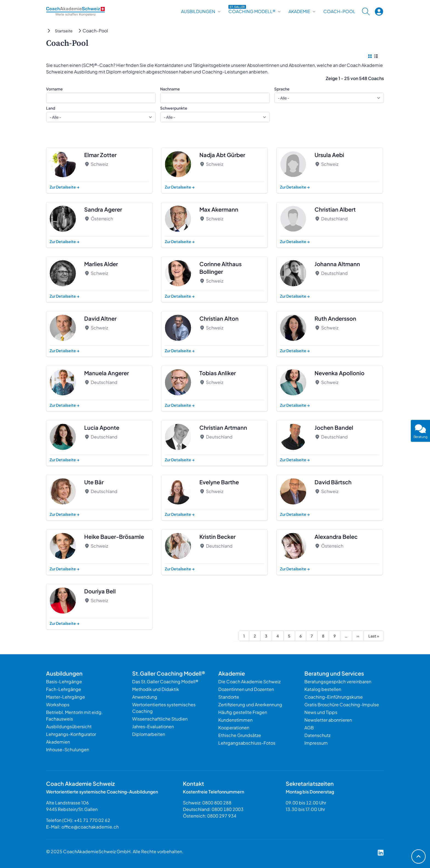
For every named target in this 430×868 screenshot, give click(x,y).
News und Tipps (321, 712)
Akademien (58, 742)
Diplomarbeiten (149, 734)
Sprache (282, 89)
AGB (309, 728)
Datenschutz (317, 735)
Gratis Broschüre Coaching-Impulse (342, 705)
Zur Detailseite (65, 187)
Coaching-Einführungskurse (334, 697)
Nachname (170, 89)
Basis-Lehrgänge (64, 681)
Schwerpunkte (174, 108)
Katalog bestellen (323, 689)
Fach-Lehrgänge (64, 689)
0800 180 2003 (228, 809)
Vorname (54, 89)
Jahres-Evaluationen (153, 726)
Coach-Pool (339, 12)
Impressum (316, 743)
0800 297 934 (222, 816)
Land (51, 108)
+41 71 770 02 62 (92, 820)
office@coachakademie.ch (90, 827)
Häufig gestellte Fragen (243, 712)
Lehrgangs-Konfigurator (71, 734)
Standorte (229, 697)
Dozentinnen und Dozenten (246, 689)
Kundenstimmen (235, 720)
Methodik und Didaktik (156, 689)
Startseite (64, 31)
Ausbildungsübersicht (69, 726)
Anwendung (145, 697)
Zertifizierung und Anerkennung (250, 705)
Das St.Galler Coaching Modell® (165, 681)
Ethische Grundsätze (240, 735)
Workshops (58, 705)
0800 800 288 (217, 803)
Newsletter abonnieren (328, 720)
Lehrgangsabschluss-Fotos (247, 743)
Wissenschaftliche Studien (160, 719)
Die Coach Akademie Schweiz (249, 681)
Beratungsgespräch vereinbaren (338, 681)
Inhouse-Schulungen (68, 749)
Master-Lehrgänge (66, 697)
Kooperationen (234, 728)
